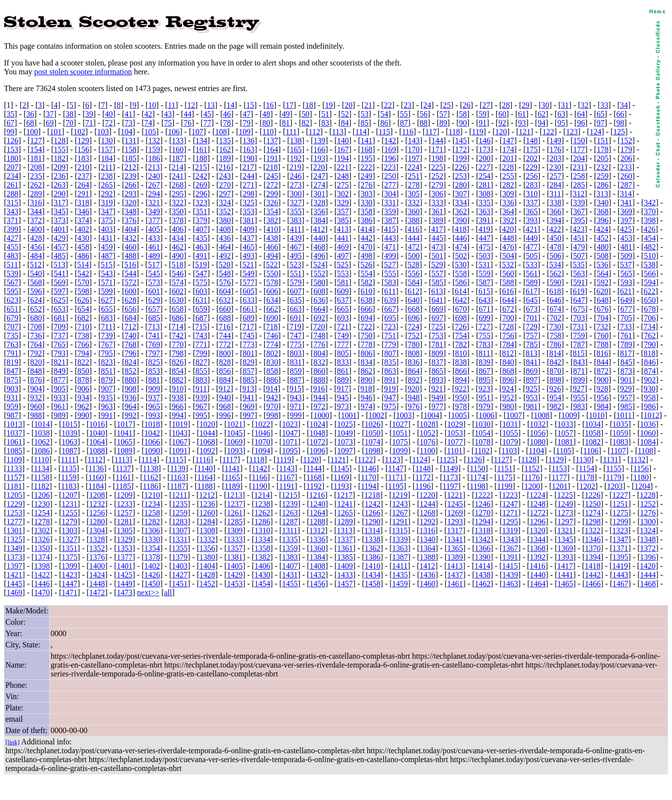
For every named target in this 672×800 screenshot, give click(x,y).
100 (32, 132)
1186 (150, 486)
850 (83, 371)
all (168, 592)
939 (201, 398)
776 (319, 344)
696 (414, 318)
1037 (14, 433)
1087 (69, 451)
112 (314, 132)
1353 (124, 548)
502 (461, 256)
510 (650, 256)
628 (130, 300)
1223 (510, 495)
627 (107, 300)
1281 (124, 522)
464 (225, 247)
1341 (455, 539)
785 (532, 344)
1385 (345, 557)
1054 (483, 433)
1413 (455, 566)
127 (36, 141)
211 (107, 167)
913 (248, 389)
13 (211, 105)
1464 (538, 584)
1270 (483, 513)
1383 (290, 557)
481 (626, 247)
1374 (42, 557)
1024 (317, 424)
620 (602, 291)
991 (107, 415)
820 (36, 362)
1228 (647, 495)
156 (83, 149)
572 (130, 282)
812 (508, 353)
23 (407, 105)
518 (178, 265)
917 (343, 389)
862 (367, 371)
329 (343, 203)
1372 (648, 548)
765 (60, 344)
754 (461, 336)
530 (460, 265)
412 (319, 229)
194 (343, 158)
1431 (290, 575)
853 (154, 371)
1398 (42, 566)
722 (367, 327)
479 (579, 247)
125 (619, 132)
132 (154, 141)
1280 (97, 522)
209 (60, 167)
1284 (207, 522)
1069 (235, 442)
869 (532, 371)
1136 (96, 468)
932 (36, 398)
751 (390, 336)
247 (319, 176)
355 (296, 211)
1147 (396, 468)
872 (603, 371)
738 (83, 336)
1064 (97, 442)
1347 (620, 539)
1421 (14, 575)
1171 (396, 477)
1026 (372, 424)
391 (485, 220)
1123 (392, 460)
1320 (537, 530)
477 (532, 247)
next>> (149, 592)
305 (414, 194)
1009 (569, 415)
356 (319, 211)
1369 (565, 548)
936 (130, 398)
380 (225, 220)
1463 (510, 584)
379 (201, 220)
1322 (592, 530)
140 (343, 141)
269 (201, 185)
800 (225, 353)
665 (343, 309)
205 (603, 158)
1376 (97, 557)
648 (603, 300)
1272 (538, 513)
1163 (178, 477)
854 (178, 371)
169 (390, 149)
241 (178, 176)
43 (168, 114)
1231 (69, 504)
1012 (651, 415)
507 (579, 256)
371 (12, 220)
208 (36, 167)
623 (12, 300)
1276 (648, 513)
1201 (560, 486)
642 (461, 300)
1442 (593, 575)
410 (272, 229)
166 (319, 149)
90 (463, 123)
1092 (207, 451)
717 (248, 327)
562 (555, 273)
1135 (69, 468)
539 (12, 273)
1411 (400, 566)
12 (191, 105)
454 (650, 238)
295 (178, 194)
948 (414, 398)
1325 (14, 539)
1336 (317, 539)
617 (531, 291)
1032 (538, 424)
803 (296, 353)
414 (367, 229)
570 (83, 282)
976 (414, 406)
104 (126, 132)
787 (579, 344)
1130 (583, 460)
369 (626, 211)
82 (305, 123)
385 (343, 220)
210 (83, 167)
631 (201, 300)
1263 (290, 513)
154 (36, 149)
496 (319, 256)
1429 (235, 575)
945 (343, 398)
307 (461, 194)
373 (60, 220)
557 (437, 273)
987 (12, 415)
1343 (510, 539)
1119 (284, 460)
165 (296, 149)
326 (272, 203)
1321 (565, 530)
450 (555, 238)
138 (296, 141)
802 (272, 353)
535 (579, 265)
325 (248, 203)
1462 (483, 584)
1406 (262, 566)
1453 (235, 584)
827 (201, 362)
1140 (205, 468)
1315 (400, 530)
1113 (122, 460)
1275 (620, 513)
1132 (638, 460)
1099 (400, 451)
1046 (262, 433)
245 (272, 176)
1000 (321, 415)
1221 (455, 495)
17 (289, 105)
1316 (428, 530)
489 (154, 256)
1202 (587, 486)
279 (437, 185)
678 (650, 309)
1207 (69, 495)
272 (272, 185)
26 (466, 105)
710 (83, 327)
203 (555, 158)
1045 (235, 433)
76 (187, 123)
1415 (510, 566)
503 (485, 256)
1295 (510, 522)
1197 (450, 486)
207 (12, 167)
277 (390, 185)
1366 (483, 548)
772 (225, 344)
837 (437, 362)
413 (343, 229)
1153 (559, 468)
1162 (150, 477)
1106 (591, 451)
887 (296, 380)
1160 (96, 477)
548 (225, 273)
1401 (124, 566)
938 (178, 398)
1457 (345, 584)
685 (154, 318)
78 (227, 123)
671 (485, 309)
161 (201, 149)
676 (603, 309)
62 (542, 114)
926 (555, 389)
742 (178, 336)
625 (60, 300)
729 (531, 327)
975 (390, 406)
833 (343, 362)
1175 (504, 477)
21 (368, 105)
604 (225, 291)
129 (83, 141)
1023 (290, 424)
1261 (235, 513)
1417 (565, 566)
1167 (287, 477)
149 (555, 141)
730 (555, 327)
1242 (372, 504)
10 (152, 105)
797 (154, 353)
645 (532, 300)
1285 (235, 522)
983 (579, 406)
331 (390, 203)
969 (248, 406)
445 (437, 238)
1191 (287, 486)
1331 (180, 539)
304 (390, 194)
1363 (400, 548)
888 (319, 380)
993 (154, 415)
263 (60, 185)
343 (12, 211)
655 (107, 309)
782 (461, 344)
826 (178, 362)
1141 (232, 468)
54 (384, 114)
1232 (97, 504)
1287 (290, 522)
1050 (372, 433)
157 (107, 149)
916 (319, 389)
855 (201, 371)
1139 (178, 468)
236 (60, 176)
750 (367, 336)
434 (178, 238)
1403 (180, 566)
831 (296, 362)
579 (296, 282)
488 (130, 256)
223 (390, 167)
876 (36, 380)
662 (272, 309)
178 (603, 149)
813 (531, 353)
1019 (180, 424)
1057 (565, 433)
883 (201, 380)
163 (248, 149)
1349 (14, 548)
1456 (317, 584)
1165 (232, 477)
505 (532, 256)
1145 (341, 468)
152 (626, 141)
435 (201, 238)
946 (367, 398)
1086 (42, 451)
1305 (124, 530)
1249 (565, 504)
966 (178, 406)
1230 (42, 504)
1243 (400, 504)
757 (532, 336)
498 (367, 256)
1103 (509, 451)
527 (390, 265)
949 (437, 398)
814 (555, 353)
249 (367, 176)
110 (268, 132)
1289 (345, 522)
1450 (152, 584)
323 (201, 203)
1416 (537, 566)
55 (404, 114)
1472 (97, 592)
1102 (482, 451)
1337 (345, 539)
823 (107, 362)
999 (296, 415)
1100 (427, 451)
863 (390, 371)
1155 (614, 468)
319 (107, 203)
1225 (565, 495)
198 (437, 158)
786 (555, 344)
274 (319, 185)
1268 (428, 513)
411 (295, 229)
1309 (235, 530)
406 (178, 229)
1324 (647, 530)
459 (107, 247)
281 (485, 185)
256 (532, 176)
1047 (290, 433)
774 (272, 344)
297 (225, 194)
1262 (262, 513)
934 (83, 398)
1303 (69, 530)
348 (130, 211)
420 (508, 229)
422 (555, 229)
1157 (14, 477)
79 (246, 123)
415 (390, 229)
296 (201, 194)
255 (508, 176)
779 (390, 344)
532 (508, 265)
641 (437, 300)
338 (555, 203)
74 (148, 123)
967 (201, 406)
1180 (641, 477)
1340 (428, 539)
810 (461, 353)
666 (367, 309)
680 (36, 318)
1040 (97, 433)
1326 (42, 539)
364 (508, 211)
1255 (69, 513)
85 (365, 123)
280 (461, 185)
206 (626, 158)
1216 (317, 495)
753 (437, 336)
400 (36, 229)
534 (555, 265)
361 (437, 211)
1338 (372, 539)
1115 (176, 460)
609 (343, 291)
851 (107, 371)
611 (390, 291)
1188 (205, 486)
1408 (317, 566)
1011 (624, 415)
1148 (423, 468)
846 (650, 362)
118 (454, 132)
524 (319, 265)
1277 (14, 522)
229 (531, 167)
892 (414, 380)
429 (60, 238)
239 (130, 176)
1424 (97, 575)
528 (413, 265)
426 (649, 229)
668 (414, 309)
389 (437, 220)
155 (60, 149)
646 (555, 300)
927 (579, 389)
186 (154, 158)
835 (390, 362)
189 (225, 158)
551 (296, 273)
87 (404, 123)
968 (225, 406)
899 (579, 380)
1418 (592, 566)
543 (107, 273)
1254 (42, 513)
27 (486, 105)
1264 (317, 513)
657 (154, 309)
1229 (14, 504)
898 (555, 380)
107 (197, 132)
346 (83, 211)
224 (413, 167)
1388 (428, 557)
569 (60, 282)
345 (60, 211)
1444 (648, 575)
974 (367, 406)
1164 (205, 477)
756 (508, 336)
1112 (95, 460)
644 (508, 300)
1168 (314, 477)
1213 (235, 495)
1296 (538, 522)
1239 (290, 504)
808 (414, 353)
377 (154, 220)
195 (367, 158)
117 (431, 132)
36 (30, 114)
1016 (97, 424)
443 (390, 238)
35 (10, 114)
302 (343, 194)
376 (130, 220)
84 (345, 123)
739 (107, 336)
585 (437, 282)
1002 (376, 415)
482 (650, 247)
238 (107, 176)
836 (414, 362)
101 (56, 132)
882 (178, 380)
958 (650, 398)
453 (626, 238)
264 (83, 185)
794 (83, 353)
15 (250, 105)
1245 (455, 504)
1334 (262, 539)
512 (36, 265)
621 (626, 291)
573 (154, 282)
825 (154, 362)
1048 (317, 433)
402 (83, 229)
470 (367, 247)
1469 (14, 592)
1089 (124, 451)
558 (461, 273)
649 (626, 300)
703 (579, 318)
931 (12, 398)
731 (579, 327)
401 (60, 229)
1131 (610, 460)
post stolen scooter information (83, 72)
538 (649, 265)
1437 (455, 575)
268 (178, 185)
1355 (180, 548)
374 (83, 220)
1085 (14, 451)
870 (555, 371)
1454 (262, 584)
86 (384, 123)
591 (579, 282)
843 (579, 362)
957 (626, 398)
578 (272, 282)
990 (83, 415)
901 (626, 380)
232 (602, 167)
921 (437, 389)
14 (231, 105)
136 (248, 141)
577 (248, 282)
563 (579, 273)
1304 (97, 530)
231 (579, 167)
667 (390, 309)
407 (201, 229)
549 (248, 273)
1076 (428, 442)
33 (604, 105)
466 (272, 247)
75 (168, 123)
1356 (207, 548)
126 (12, 141)
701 (532, 318)
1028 (428, 424)
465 (248, 247)
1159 (69, 477)
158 (130, 149)
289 (36, 194)
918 (367, 389)
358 (367, 211)
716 (225, 327)
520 (225, 265)
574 (178, 282)
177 (579, 149)
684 (130, 318)
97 (601, 123)
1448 (97, 584)
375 (107, 220)
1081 (565, 442)
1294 (483, 522)
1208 (97, 495)
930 (649, 389)
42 (148, 114)
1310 (262, 530)
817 (626, 353)
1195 (396, 486)
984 (603, 406)
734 (649, 327)
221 (343, 167)
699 (485, 318)
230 (555, 167)
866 (461, 371)
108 (221, 132)
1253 (14, 513)
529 (437, 265)
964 (130, 406)
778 (367, 344)
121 (524, 132)
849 (60, 371)
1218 (372, 495)
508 (603, 256)
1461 (455, 584)
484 (36, 256)
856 (225, 371)
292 (107, 194)
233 (626, 167)
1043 (180, 433)
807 (390, 353)
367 (579, 211)
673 (532, 309)
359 (390, 211)
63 (561, 114)
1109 (14, 460)
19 (329, 105)
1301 (14, 530)
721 (343, 327)
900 (603, 380)
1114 (149, 460)
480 (603, 247)
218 (272, 167)
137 (272, 141)
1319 (510, 530)
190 (248, 158)
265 (107, 185)
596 (36, 291)
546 (178, 273)
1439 (510, 575)
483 (12, 256)
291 (83, 194)
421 (531, 229)
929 (626, 389)
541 (60, 273)
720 (319, 327)
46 (227, 114)
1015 (69, 424)
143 (414, 141)
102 (79, 132)
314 (626, 194)
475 (485, 247)
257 (555, 176)
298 (248, 194)
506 (555, 256)
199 (461, 158)
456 (36, 247)
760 (603, 336)
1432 (317, 575)
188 (201, 158)
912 (225, 389)
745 (248, 336)
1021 (235, 424)
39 (89, 114)
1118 (257, 460)
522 (272, 265)
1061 (14, 442)
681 (60, 318)
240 (154, 176)
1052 (428, 433)
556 (414, 273)
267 (154, 185)
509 (626, 256)
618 (555, 291)
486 (83, 256)
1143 (287, 468)
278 (414, 185)
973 (343, 406)
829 (248, 362)
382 (272, 220)
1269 (455, 513)
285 (579, 185)
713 (154, 327)
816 (602, 353)
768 (130, 344)
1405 (235, 566)
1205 (14, 495)
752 (414, 336)
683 (107, 318)
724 (413, 327)
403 (107, 229)
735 (12, 336)
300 (296, 194)
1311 (290, 530)
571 (107, 282)
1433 (345, 575)
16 (270, 105)
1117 (230, 460)
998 (272, 415)
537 (626, 265)
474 (461, 247)
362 (461, 211)
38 (69, 114)
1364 (428, 548)
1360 (317, 548)
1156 (641, 468)
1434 (372, 575)
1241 (345, 504)
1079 (510, 442)
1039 (69, 433)
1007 (514, 415)
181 (36, 158)
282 (508, 185)
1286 (262, 522)
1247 (510, 504)
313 (602, 194)
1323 (620, 530)
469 (343, 247)
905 (60, 389)
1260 (207, 513)
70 (69, 123)
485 (60, 256)
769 (154, 344)
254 (485, 176)
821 (60, 362)
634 (272, 300)
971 (296, 406)
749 (343, 336)
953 (532, 398)
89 (443, 123)
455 (12, 247)
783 (485, 344)
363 (485, 211)
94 (542, 123)
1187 (178, 486)
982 (555, 406)
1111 (68, 460)
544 (130, 273)
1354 (152, 548)
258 (579, 176)
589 (532, 282)
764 (36, 344)
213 (154, 167)
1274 (593, 513)
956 (603, 398)
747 (296, 336)
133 (178, 141)
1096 (317, 451)
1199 (504, 486)
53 (365, 114)
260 (626, 176)
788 (603, 344)
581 (343, 282)
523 (296, 265)
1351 (69, 548)
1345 (565, 539)
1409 (345, 566)
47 (246, 114)
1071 (290, 442)
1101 (454, 451)
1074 (372, 442)
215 (201, 167)
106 (174, 132)
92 (502, 123)
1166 (260, 477)
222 (367, 167)
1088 (97, 451)
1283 (180, 522)
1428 (207, 575)
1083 (620, 442)
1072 (317, 442)
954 (555, 398)
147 (508, 141)
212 (130, 167)
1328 (97, 539)
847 (12, 371)
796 (130, 353)
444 (414, 238)
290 (60, 194)
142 (390, 141)
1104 (536, 451)
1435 (400, 575)
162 (225, 149)
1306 (152, 530)
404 (130, 229)
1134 (42, 468)
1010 (597, 415)
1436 (428, 575)
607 (296, 291)
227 (484, 167)
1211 (179, 495)
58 (463, 114)
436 (225, 238)
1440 (538, 575)
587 (485, 282)
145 (461, 141)
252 (437, 176)
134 (201, 141)
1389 (455, 557)
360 (414, 211)
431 (107, 238)
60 (502, 114)
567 (12, 282)
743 (201, 336)
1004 (431, 415)
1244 (428, 504)
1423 (69, 575)
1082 (593, 442)
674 (555, 309)
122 (548, 132)
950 (461, 398)
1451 (180, 584)
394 (555, 220)
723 (390, 327)
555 (390, 273)
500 (414, 256)
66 (620, 114)
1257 (124, 513)
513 (60, 265)
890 (367, 380)
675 (579, 309)
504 (508, 256)
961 (60, 406)
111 (291, 132)
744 (225, 336)
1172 (423, 477)
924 (508, 389)
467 (296, 247)
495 (296, 256)
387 (390, 220)
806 (367, 353)
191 (272, 158)
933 (60, 398)
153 (12, 149)
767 (107, 344)
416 (413, 229)
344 (36, 211)
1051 (400, 433)
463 (201, 247)
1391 (510, 557)
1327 (69, 539)
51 (325, 114)
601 (154, 291)
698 (461, 318)
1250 (593, 504)
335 (485, 203)
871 (579, 371)
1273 (565, 513)
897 (532, 380)
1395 (620, 557)
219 (296, 167)
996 (225, 415)
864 (414, 371)
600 (130, 291)
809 (437, 353)
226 (460, 167)
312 (579, 194)
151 (603, 141)
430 (83, 238)
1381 (235, 557)
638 (367, 300)
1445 (14, 584)
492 (225, 256)
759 (579, 336)
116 (408, 132)
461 (154, 247)
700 (508, 318)
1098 (372, 451)
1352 (97, 548)
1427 (180, 575)
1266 (372, 513)
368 (603, 211)
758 (555, 336)
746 (272, 336)
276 (367, 185)
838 (461, 362)
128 (60, 141)
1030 (483, 424)
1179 (614, 477)
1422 (42, 575)
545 (154, 273)
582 (367, 282)
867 (485, 371)
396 (603, 220)
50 (305, 114)
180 (12, 158)
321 (154, 203)
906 (83, 389)
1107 (618, 451)
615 (484, 291)
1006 (487, 415)
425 (626, 229)
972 (319, 406)
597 (60, 291)
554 (367, 273)
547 (201, 273)
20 (348, 105)
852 (130, 371)
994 (178, 415)
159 (154, 149)
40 (109, 114)
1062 (42, 442)
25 (447, 105)
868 (508, 371)
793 (60, 353)
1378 (152, 557)
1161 (123, 477)
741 (154, 336)
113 (338, 132)
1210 (152, 495)
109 (244, 132)
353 (248, 211)
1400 (97, 566)
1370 (593, 548)
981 (532, 406)
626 (83, 300)
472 (414, 247)
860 (319, 371)
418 (460, 229)
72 (109, 123)
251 (414, 176)
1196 (423, 486)
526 (367, 265)
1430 (262, 575)
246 (296, 176)
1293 (455, 522)
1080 (538, 442)
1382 (262, 557)
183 (83, 158)
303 (367, 194)
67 (10, 123)
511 (12, 265)
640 (414, 300)
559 (485, 273)
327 (296, 203)
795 (107, 353)
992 (130, 415)
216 (225, 167)
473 (437, 247)
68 (30, 123)
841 (532, 362)
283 (532, 185)
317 (60, 203)
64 (581, 114)
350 (178, 211)
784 (508, 344)
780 (414, 344)
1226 (592, 495)
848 (36, 371)
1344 (538, 539)
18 (309, 105)
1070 (262, 442)
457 (60, 247)
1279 (69, 522)
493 (248, 256)
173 (485, 149)
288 (12, 194)
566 (650, 273)
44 (187, 114)
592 (603, 282)
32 (584, 105)
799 (201, 353)
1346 (593, 539)
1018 (152, 424)
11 (171, 105)
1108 (645, 451)
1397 (14, 566)
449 (532, 238)
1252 (648, 504)
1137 (123, 468)
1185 (123, 486)
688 (225, 318)
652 (36, 309)
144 (437, 141)
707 (12, 327)
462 (178, 247)
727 (484, 327)
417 (437, 229)
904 (36, 389)
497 (343, 256)
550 (272, 273)
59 (483, 114)
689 (248, 318)
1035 (620, 424)
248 (343, 176)
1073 (345, 442)
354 (272, 211)
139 (319, 141)
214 (178, 167)
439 (296, 238)
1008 (542, 415)
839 (485, 362)
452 (603, 238)
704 (603, 318)
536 (602, 265)
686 (178, 318)
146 (485, 141)
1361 (345, 548)
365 (532, 211)
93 (522, 123)
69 (50, 123)
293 (130, 194)
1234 (152, 504)
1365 (455, 548)
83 (325, 123)
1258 (152, 513)
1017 (124, 424)
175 (532, 149)
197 (414, 158)
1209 (124, 495)
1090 (152, 451)
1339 (400, 539)
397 (626, 220)
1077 (455, 442)
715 (201, 327)
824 (130, 362)
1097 (345, 451)
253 (461, 176)
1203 (615, 486)
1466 (593, 584)
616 (508, 291)
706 (650, 318)
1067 (180, 442)
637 (343, 300)
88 (424, 123)
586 (461, 282)
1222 (482, 495)
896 (508, 380)
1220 (428, 495)
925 (531, 389)
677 (626, 309)
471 (390, 247)
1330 (152, 539)
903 (12, 389)
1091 (180, 451)
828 (225, 362)
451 (579, 238)
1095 (290, 451)
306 (437, 194)
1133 (14, 468)
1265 (345, 513)
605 (248, 291)
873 (626, 371)
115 (384, 132)
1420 (647, 566)
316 (36, 203)
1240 (317, 504)
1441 (565, 575)
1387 (400, 557)
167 (343, 149)
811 (484, 353)
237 (83, 176)
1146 (368, 468)
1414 (482, 566)
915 (296, 389)
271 (248, 185)
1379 (180, 557)
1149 (450, 468)
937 (154, 398)
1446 (42, 584)
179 (626, 149)
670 (461, 309)
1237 (235, 504)
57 (443, 114)
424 (602, 229)
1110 (42, 460)
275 (343, 185)
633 (248, 300)
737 (60, 336)
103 (103, 132)
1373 (14, 557)
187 (178, 158)
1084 (648, 442)
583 (390, 282)
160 (178, 149)
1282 (152, 522)
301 (319, 194)
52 (345, 114)
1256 (97, 513)
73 (128, 123)
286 (603, 185)
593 (626, 282)
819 (12, 362)
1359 (290, 548)
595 (12, 291)
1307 (180, 530)
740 (130, 336)
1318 (482, 530)
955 (579, 398)
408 (225, 229)
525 (343, 265)
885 (248, 380)
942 (272, 398)
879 (107, 380)
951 (485, 398)
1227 (620, 495)
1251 (620, 504)
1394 (593, 557)
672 (508, 309)
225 (437, 167)
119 (477, 132)
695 (390, 318)
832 (319, 362)
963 (107, 406)
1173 (450, 477)
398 (650, 220)
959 (12, 406)
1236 (207, 504)
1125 (447, 460)
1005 (459, 415)
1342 (483, 539)
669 (437, 309)
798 (178, 353)
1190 (260, 486)
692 (319, 318)
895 (485, 380)
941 (248, 398)
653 (60, 309)
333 (437, 203)
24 (427, 105)
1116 (203, 460)
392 (508, 220)
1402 (152, 566)
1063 (69, 442)
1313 (345, 530)
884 (225, 380)
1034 (593, 424)
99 (10, 132)
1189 (232, 486)
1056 (538, 433)
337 (532, 203)
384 (319, 220)
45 (207, 114)
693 (343, 318)
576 (225, 282)
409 (248, 229)
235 (36, 176)
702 (555, 318)
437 (248, 238)
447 (485, 238)
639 (390, 300)
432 (130, 238)
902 (650, 380)
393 (532, 220)
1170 (368, 477)
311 (555, 194)
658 (178, 309)
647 (579, 300)
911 (201, 389)
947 (390, 398)
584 (414, 282)
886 (272, 380)
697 (437, 318)
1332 (207, 539)
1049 (345, 433)
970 (272, 406)
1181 (14, 486)
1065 (124, 442)
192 (296, 158)
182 (60, 158)
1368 (538, 548)
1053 (455, 433)
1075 (400, 442)
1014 (42, 424)
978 (461, 406)
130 (107, 141)
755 (485, 336)
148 (532, 141)
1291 (400, 522)
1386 (372, 557)
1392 (538, 557)
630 (178, 300)
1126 (474, 460)
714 (178, 327)
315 (12, 203)
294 (154, 194)
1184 (96, 486)
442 (367, 238)
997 (248, 415)
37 (50, 114)
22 (388, 105)
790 (650, 344)
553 (343, 273)
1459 (400, 584)
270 (225, 185)
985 (626, 406)
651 (12, 309)
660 (225, 309)
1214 (262, 495)
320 (130, 203)
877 (60, 380)
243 (225, 176)
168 (367, 149)
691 (296, 318)
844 (603, 362)
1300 (648, 522)
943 (296, 398)
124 (595, 132)
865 (437, 371)
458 (83, 247)
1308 (207, 530)
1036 (648, 424)
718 (272, 327)
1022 (262, 424)
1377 (124, 557)
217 (248, 167)
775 (296, 344)
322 (178, 203)
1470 (42, 592)
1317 (455, 530)
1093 (235, 451)
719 (296, 327)
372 (36, 220)
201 (508, 158)
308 (485, 194)
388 (414, 220)
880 (130, 380)
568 (36, 282)
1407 (290, 566)
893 (437, 380)
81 (286, 123)
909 (154, 389)
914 (272, 389)
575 (201, 282)
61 (522, 114)
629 (154, 300)
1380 (207, 557)
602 (178, 291)
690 (272, 318)
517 (154, 265)
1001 (349, 415)
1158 (42, 477)
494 (272, 256)
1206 (42, 495)
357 (343, 211)
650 (650, 300)
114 (361, 132)
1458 (372, 584)
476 (508, 247)
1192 (314, 486)
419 (484, 229)
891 (390, 380)
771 (201, 344)
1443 (620, 575)
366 (555, 211)
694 (367, 318)
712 (130, 327)
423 (579, 229)
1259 (180, 513)
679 (12, 318)
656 (130, 309)
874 (650, 371)
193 (319, 158)
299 (272, 194)
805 (343, 353)
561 (532, 273)
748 (319, 336)
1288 (317, 522)
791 (12, 353)
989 (60, 415)
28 (506, 105)
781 (437, 344)
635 (296, 300)
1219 (400, 495)
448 (508, 238)
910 (178, 389)
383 (296, 220)
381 (248, 220)
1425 (124, 575)
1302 (42, 530)
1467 (620, 584)
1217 (345, 495)
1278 (42, 522)
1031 (510, 424)
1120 (311, 460)
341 (626, 203)
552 (319, 273)
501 (437, 256)
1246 (483, 504)
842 (555, 362)
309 (508, 194)
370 (650, 211)
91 (483, 123)
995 (201, 415)
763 (12, 344)
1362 (372, 548)
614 (460, 291)
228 (508, 167)
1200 (532, 486)
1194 (368, 486)
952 (508, 398)
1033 (565, 424)
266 (130, 185)
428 (36, 238)
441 (343, 238)
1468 (648, 584)
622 (649, 291)
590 (555, 282)
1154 (587, 468)
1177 (559, 477)
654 (83, 309)
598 (83, 291)
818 (649, 353)
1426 (152, 575)
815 (579, 353)
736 (36, 336)
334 (461, 203)
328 (319, 203)
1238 (262, 504)
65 (601, 114)
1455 (290, 584)
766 (83, 344)
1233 (124, 504)
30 (545, 105)
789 (626, 344)
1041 (124, 433)
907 (107, 389)
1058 (593, 433)
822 (83, 362)
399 (12, 229)
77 (207, 123)
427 (12, 238)
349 (154, 211)
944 (319, 398)
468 (319, 247)
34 (624, 105)
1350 (42, 548)
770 (178, 344)
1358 (262, 548)
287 (626, 185)
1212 (207, 495)
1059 (620, 433)
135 (225, 141)
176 (555, 149)
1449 (124, 584)
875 (12, 380)
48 (266, 114)
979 (485, 406)
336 (508, 203)
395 (579, 220)
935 (107, 398)
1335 (290, 539)
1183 (69, 486)
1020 (207, 424)
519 (201, 265)
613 (437, 291)
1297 (565, 522)
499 (390, 256)
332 (414, 203)
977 (437, 406)
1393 (565, 557)
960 (36, 406)
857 (248, 371)
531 (484, 265)
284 (555, 185)
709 (60, 327)
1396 (648, 557)
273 (296, 185)
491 (201, 256)
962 (83, 406)
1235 (180, 504)
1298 (593, 522)
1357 (235, 548)
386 (367, 220)
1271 (510, 513)
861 (343, 371)
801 (248, 353)
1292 (428, 522)
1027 (400, 424)
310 (532, 194)
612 (413, 291)
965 (154, 406)
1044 (207, 433)
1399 (69, 566)
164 (272, 149)
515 (107, 265)
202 (532, 158)
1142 (260, 468)
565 (626, 273)
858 (272, 371)
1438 (483, 575)
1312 (317, 530)
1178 (587, 477)
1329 (124, 539)
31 (565, 105)
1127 (502, 460)
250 (390, 176)
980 (508, 406)
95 (561, 123)
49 (286, 114)
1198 (477, 486)
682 (83, 318)
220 (319, 167)
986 (650, 406)
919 (390, 389)
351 (201, 211)
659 (201, 309)
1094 (262, 451)
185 (130, 158)
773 (248, 344)
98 (620, 123)
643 (485, 300)
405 (154, 229)
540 (36, 273)
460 (130, 247)
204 (579, 158)
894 (461, 380)
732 (602, 327)
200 (485, 158)
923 (484, 389)
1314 (372, 530)
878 (83, 380)
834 (367, 362)
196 (390, 158)
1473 (124, 592)
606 (272, 291)
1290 (372, 522)
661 (248, 309)
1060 (648, 433)
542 (83, 273)
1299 (620, 522)
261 (12, 185)
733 (626, 327)
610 (367, 291)
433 (154, 238)
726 (460, 327)
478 (555, 247)
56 (424, 114)
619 (579, 291)
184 (107, 158)
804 (319, 353)
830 (272, 362)
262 (36, 185)
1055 (510, 433)
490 (178, 256)
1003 (404, 415)
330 (367, 203)
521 (248, 265)
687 (201, 318)
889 (343, 380)
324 (225, 203)
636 (319, 300)
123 (572, 132)
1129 (556, 460)
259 (603, 176)
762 (650, 336)
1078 (483, 442)
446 (461, 238)
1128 (529, 460)
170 (414, 149)
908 (130, 389)
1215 (290, 495)
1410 (372, 566)
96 (581, 123)
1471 (69, 592)
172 (461, 149)
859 (296, 371)
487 (107, 256)
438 (272, 238)
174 (508, 149)
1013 (14, 424)
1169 (341, 477)
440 (319, 238)
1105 (564, 451)
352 (225, 211)
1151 (504, 468)
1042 (152, 433)
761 (626, 336)
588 (508, 282)
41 (128, 114)
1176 (532, 477)
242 (201, 176)
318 (83, 203)
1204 (642, 486)
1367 (510, 548)
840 (508, 362)
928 (602, 389)
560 (508, 273)
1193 (341, 486)
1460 (428, 584)
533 (531, 265)
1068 (207, 442)
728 (508, 327)
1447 (69, 584)
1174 (477, 477)
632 (225, 300)
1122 (365, 460)
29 (525, 105)
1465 (565, 584)
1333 (235, 539)
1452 (207, 584)
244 (248, 176)
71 (89, 123)
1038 (42, 433)
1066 (152, 442)
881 (154, 380)
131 (130, 141)
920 (413, 389)
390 (461, 220)
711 (107, 327)
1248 (538, 504)
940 (225, 398)
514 (83, 265)
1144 (314, 468)
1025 (345, 424)
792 (36, 353)
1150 (477, 468)
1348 (648, 539)
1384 (317, 557)
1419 (620, 566)
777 (343, 344)
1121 (338, 460)
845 (626, 362)
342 (650, 203)
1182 (42, 486)
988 (36, 415)
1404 (207, 566)
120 (501, 132)
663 (296, 309)
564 (603, 273)
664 (319, 309)
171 (437, 149)
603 (201, 291)
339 (579, 203)
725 (437, 327)
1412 (428, 566)
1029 (455, 424)
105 (150, 132)
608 (319, 291)
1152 (532, 468)
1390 (483, 557)
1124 (420, 460)
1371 (620, 548)
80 (266, 123)
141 (367, 141)
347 (107, 211)
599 (107, 291)
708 (36, 327)
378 (178, 220)
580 (319, 282)
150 (579, 141)
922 (460, 389)
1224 (537, 495)
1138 (150, 468)
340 (603, 203)
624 (36, 300)
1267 (400, 513)
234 (12, 176)
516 (130, 265)
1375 (69, 557)
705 (626, 318)
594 (650, 282)
